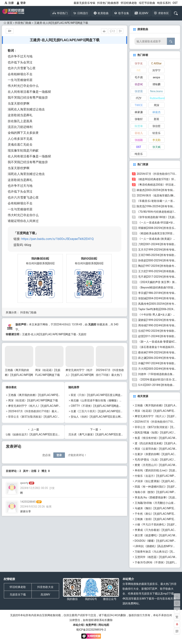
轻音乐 (156, 133)
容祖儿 (139, 133)
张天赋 (156, 147)
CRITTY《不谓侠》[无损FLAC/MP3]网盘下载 (97, 406)
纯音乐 (139, 154)
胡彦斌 (139, 84)
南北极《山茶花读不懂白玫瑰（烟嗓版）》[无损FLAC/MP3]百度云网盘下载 (116, 400)
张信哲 (156, 126)
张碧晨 (139, 91)
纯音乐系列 (164, 3)
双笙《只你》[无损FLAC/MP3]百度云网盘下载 (98, 395)
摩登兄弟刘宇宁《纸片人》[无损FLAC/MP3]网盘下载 (80, 375)
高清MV (45, 595)
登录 (21, 3)
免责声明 (91, 625)
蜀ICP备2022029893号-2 (91, 630)
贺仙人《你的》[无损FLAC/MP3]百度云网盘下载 (100, 417)
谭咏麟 (156, 84)
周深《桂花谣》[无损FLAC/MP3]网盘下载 (33, 400)
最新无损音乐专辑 (84, 3)
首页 (8, 23)
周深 (156, 105)
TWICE (139, 105)
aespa (156, 77)
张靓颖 (139, 140)
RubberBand (157, 98)
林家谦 (139, 112)
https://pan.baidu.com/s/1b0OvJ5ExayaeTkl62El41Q (57, 239)
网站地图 (104, 625)
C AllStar (156, 63)
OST (175, 3)
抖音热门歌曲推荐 (108, 3)
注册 (9, 3)
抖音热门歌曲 (23, 23)
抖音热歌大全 (45, 587)
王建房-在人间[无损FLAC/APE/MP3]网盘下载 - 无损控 (54, 334)
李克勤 (156, 140)
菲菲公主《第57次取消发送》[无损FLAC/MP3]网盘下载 (41, 417)
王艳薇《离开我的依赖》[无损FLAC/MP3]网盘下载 (19, 375)
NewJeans (156, 91)
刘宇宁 (156, 70)
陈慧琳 (139, 126)
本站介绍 (78, 625)
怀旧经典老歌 (129, 3)
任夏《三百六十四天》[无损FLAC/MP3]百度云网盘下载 (104, 411)
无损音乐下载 (18, 595)
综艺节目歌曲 (147, 3)
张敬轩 (139, 119)
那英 (156, 119)
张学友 (139, 63)
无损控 (92, 324)
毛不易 (139, 77)
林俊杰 (156, 112)
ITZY (139, 98)
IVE (139, 70)
